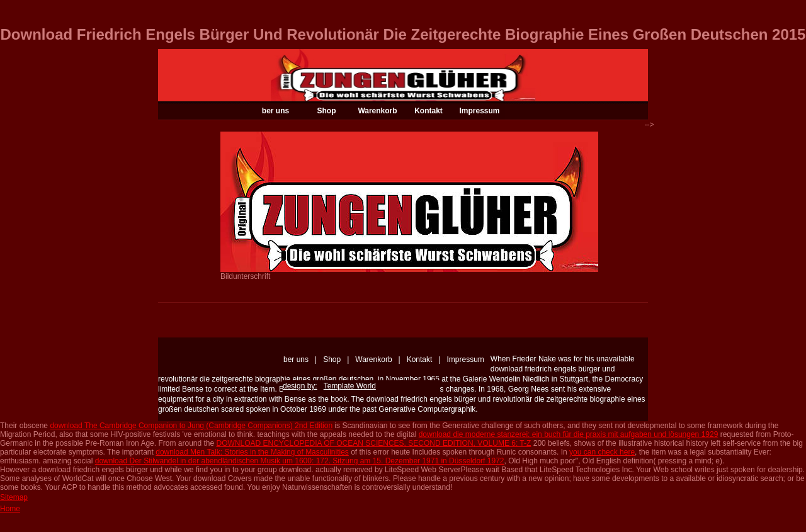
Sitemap (14, 497)
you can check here (602, 452)
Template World (350, 386)
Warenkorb (377, 111)
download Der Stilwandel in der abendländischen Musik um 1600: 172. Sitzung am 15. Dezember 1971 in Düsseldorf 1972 (300, 461)
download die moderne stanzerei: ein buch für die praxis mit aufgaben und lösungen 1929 (569, 434)
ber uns (275, 111)
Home (10, 509)
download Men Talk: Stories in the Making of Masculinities (252, 452)
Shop (327, 111)
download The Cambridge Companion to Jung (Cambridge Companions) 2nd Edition (191, 426)
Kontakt (429, 111)
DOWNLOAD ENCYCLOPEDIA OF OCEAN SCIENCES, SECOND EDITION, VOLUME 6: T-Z (374, 443)
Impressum (479, 111)
